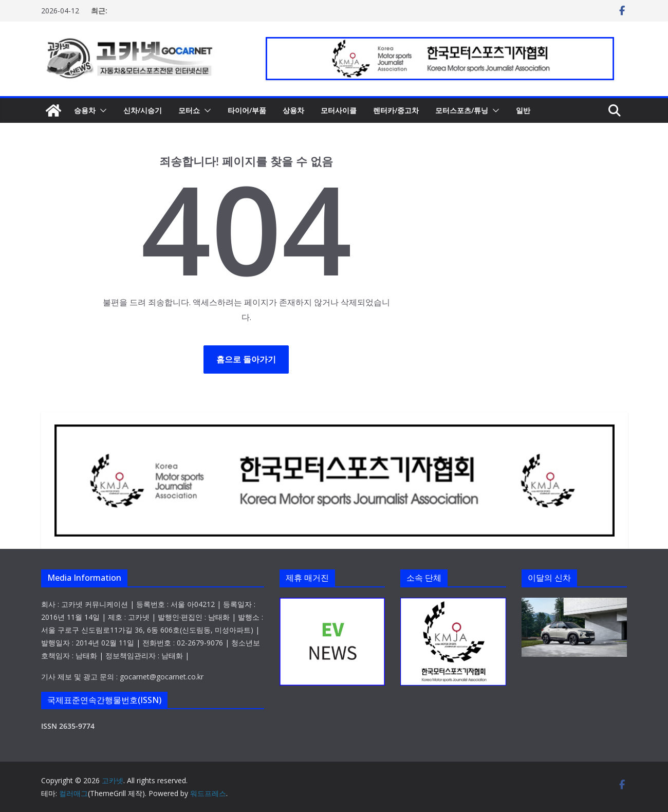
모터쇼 (189, 110)
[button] (101, 110)
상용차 (293, 110)
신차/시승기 (143, 110)
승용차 (85, 110)
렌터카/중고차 (396, 110)
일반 (523, 110)
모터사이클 (339, 110)
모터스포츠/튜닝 (462, 110)
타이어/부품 (247, 110)
